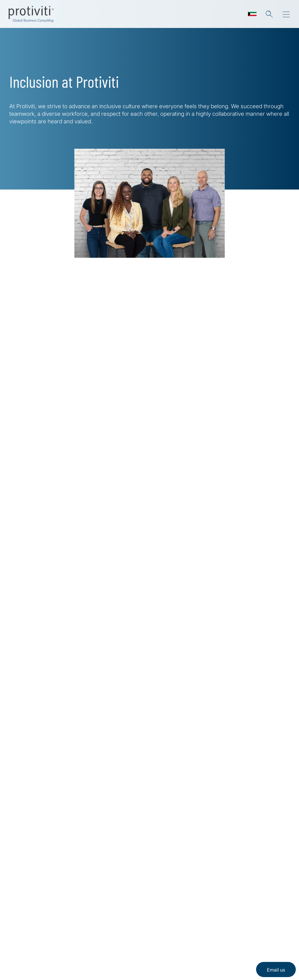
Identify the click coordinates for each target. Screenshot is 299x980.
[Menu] (286, 15)
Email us (276, 970)
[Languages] (252, 14)
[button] (269, 14)
